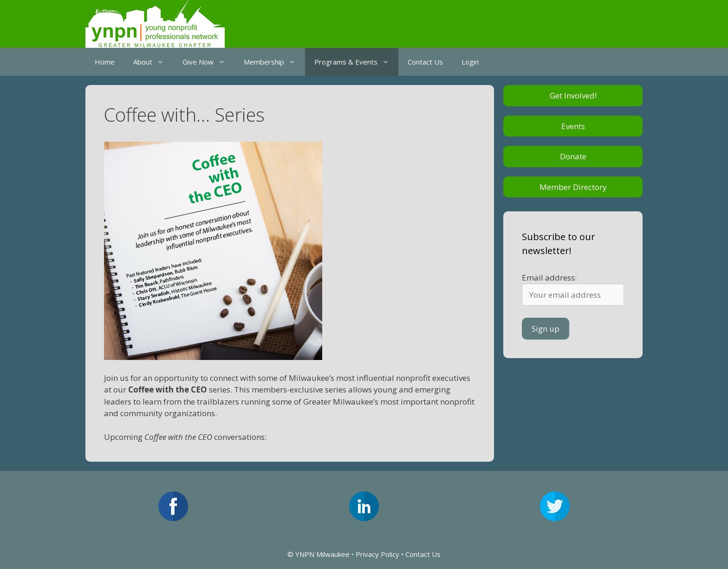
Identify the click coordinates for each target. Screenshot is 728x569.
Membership (274, 62)
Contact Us (425, 62)
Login (470, 62)
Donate (573, 156)
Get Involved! (573, 95)
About (153, 62)
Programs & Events (356, 62)
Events (573, 126)
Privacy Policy (377, 554)
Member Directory (573, 187)
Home (105, 62)
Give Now (208, 62)
